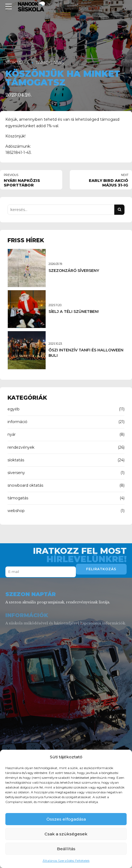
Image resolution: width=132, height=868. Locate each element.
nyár (12, 434)
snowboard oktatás (25, 485)
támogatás (50, 63)
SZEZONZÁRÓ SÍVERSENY (74, 271)
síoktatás (17, 63)
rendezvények (21, 447)
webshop (16, 511)
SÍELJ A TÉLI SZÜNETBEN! (74, 312)
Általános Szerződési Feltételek (66, 861)
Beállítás (66, 849)
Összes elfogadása (66, 819)
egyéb (14, 409)
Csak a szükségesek (66, 834)
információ (17, 422)
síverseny (16, 473)
